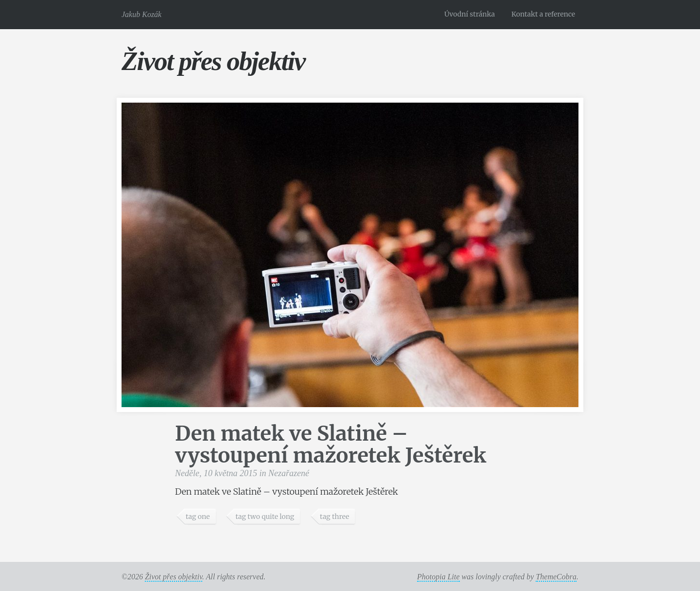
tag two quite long (265, 517)
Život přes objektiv (213, 61)
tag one (198, 517)
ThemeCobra (556, 577)
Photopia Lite (438, 577)
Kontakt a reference (543, 14)
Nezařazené (289, 473)
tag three (334, 517)
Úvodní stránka (470, 14)
